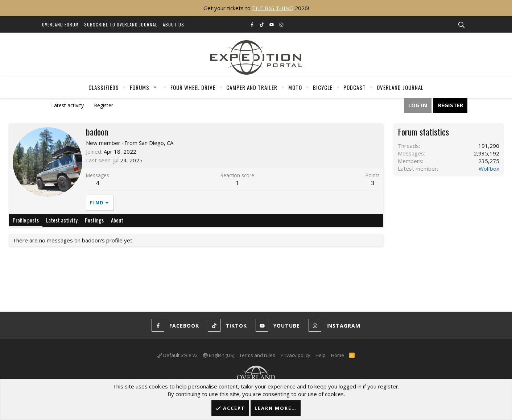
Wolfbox (489, 169)
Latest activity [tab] (62, 220)
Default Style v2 (177, 355)
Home (338, 355)
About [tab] (117, 220)
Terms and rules (257, 355)
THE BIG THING (273, 8)
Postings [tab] (94, 220)
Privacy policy (296, 355)
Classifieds (104, 87)
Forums (140, 87)
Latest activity (67, 105)
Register (104, 105)
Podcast (355, 87)
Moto (295, 87)
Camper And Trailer (252, 87)
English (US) (219, 355)
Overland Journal (400, 87)
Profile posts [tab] (26, 220)
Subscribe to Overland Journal (121, 24)
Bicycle (323, 87)
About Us (174, 24)
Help (321, 355)
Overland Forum (60, 24)
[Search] (461, 25)
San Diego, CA (156, 143)
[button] (155, 87)
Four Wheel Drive (193, 87)
